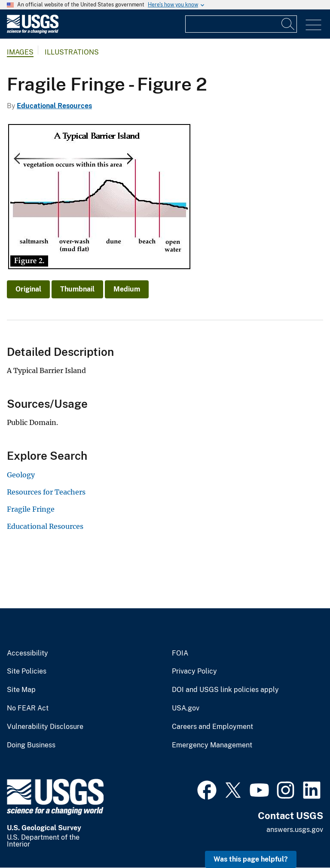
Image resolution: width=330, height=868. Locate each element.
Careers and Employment (212, 727)
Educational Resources (54, 106)
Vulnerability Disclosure (45, 727)
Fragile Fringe (31, 509)
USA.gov (186, 708)
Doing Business (31, 745)
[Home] (33, 32)
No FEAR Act (28, 708)
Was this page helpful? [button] (251, 859)
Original (28, 289)
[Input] (241, 24)
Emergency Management (212, 745)
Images (20, 52)
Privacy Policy (194, 671)
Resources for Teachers (46, 492)
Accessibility (27, 653)
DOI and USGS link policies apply (225, 690)
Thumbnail (77, 289)
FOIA (180, 653)
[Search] (288, 24)
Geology (21, 475)
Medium (127, 289)
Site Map (21, 690)
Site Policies (27, 671)
